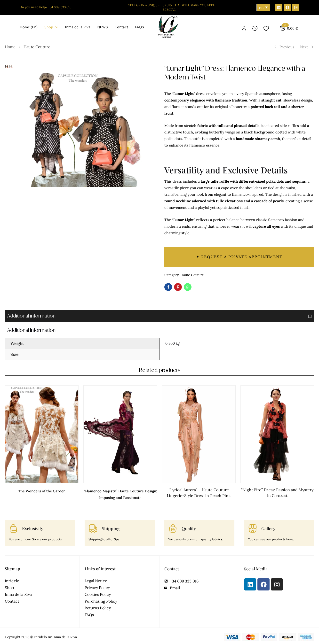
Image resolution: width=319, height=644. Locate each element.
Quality (189, 526)
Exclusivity (33, 526)
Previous (284, 47)
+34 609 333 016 (60, 7)
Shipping (111, 526)
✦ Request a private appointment (239, 257)
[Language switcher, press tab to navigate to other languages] (263, 7)
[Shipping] (93, 526)
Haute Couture (37, 47)
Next (307, 47)
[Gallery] (253, 526)
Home (10, 47)
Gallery (268, 526)
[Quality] (173, 526)
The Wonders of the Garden (42, 490)
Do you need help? (34, 7)
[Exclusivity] (13, 526)
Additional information (161, 316)
